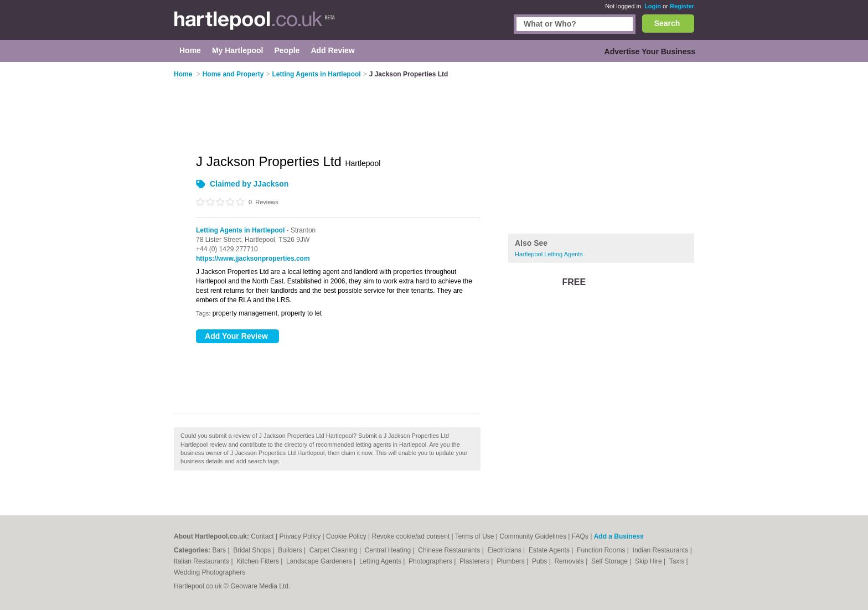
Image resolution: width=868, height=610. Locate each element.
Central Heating (389, 550)
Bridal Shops (253, 550)
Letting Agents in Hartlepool (240, 230)
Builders (291, 550)
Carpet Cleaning (334, 550)
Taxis (678, 561)
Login (653, 6)
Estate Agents (550, 550)
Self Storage (610, 561)
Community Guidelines (533, 536)
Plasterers (475, 561)
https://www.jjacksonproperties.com (253, 259)
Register (682, 6)
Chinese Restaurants (450, 550)
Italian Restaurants (202, 561)
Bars (220, 550)
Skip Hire (649, 561)
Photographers (431, 561)
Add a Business (619, 536)
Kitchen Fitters (259, 561)
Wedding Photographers (210, 572)
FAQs (580, 536)
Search (667, 23)
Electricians (505, 550)
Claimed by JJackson (249, 184)
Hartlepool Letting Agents (549, 254)
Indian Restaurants (662, 550)
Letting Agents (381, 561)
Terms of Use (475, 536)
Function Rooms (602, 550)
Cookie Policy (346, 536)
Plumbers (512, 561)
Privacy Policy (300, 536)
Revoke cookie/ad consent (410, 536)
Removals (570, 561)
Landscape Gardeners (320, 561)
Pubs (541, 561)
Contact (262, 536)
